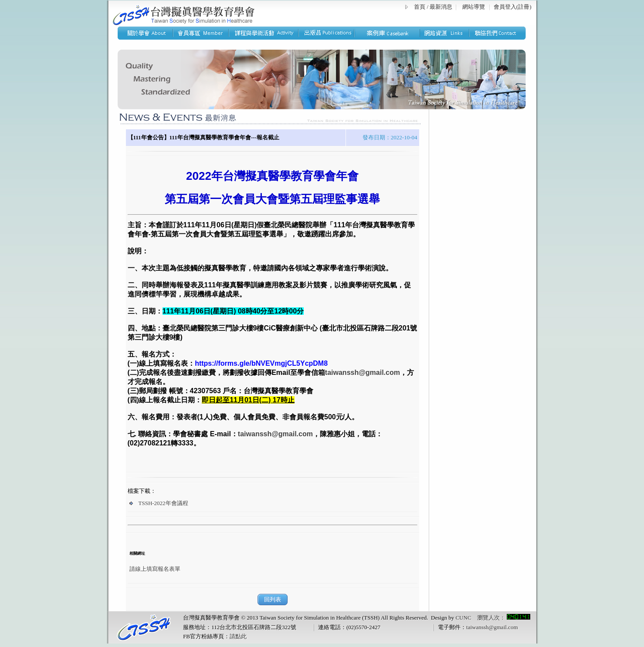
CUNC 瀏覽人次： (493, 618)
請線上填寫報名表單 (155, 569)
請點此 (238, 636)
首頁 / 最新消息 (433, 7)
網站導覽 (474, 7)
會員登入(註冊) (513, 7)
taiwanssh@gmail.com (492, 627)
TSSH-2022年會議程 (159, 503)
